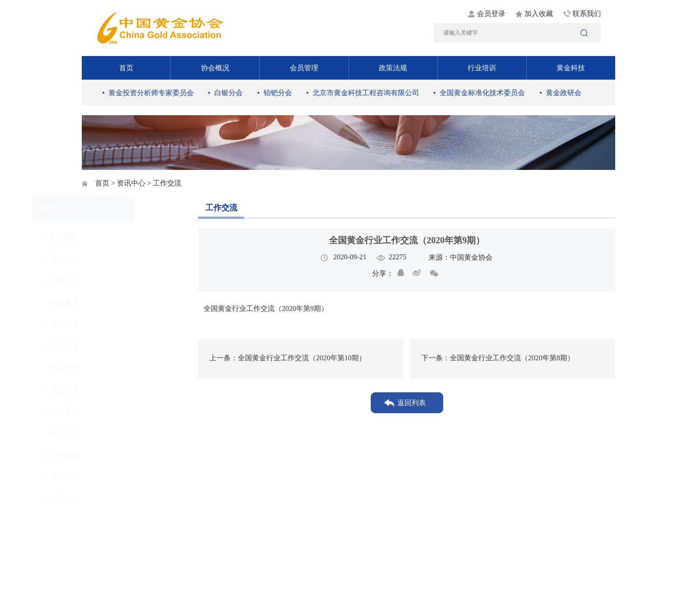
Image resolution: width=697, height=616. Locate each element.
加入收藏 (539, 14)
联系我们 (587, 14)
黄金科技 (571, 68)
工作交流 (113, 455)
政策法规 (393, 68)
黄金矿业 (113, 324)
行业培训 (482, 68)
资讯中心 (131, 183)
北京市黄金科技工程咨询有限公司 (366, 93)
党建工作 (113, 281)
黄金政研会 (564, 93)
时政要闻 (113, 303)
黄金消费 (113, 368)
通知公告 (113, 259)
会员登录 (491, 14)
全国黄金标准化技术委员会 (482, 93)
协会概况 (215, 68)
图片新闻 (113, 237)
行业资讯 (113, 346)
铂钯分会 (278, 93)
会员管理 (304, 68)
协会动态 (113, 499)
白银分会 (228, 93)
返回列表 (412, 403)
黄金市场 (113, 390)
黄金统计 (113, 477)
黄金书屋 (113, 433)
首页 (126, 68)
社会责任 (113, 412)
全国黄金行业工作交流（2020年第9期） (263, 308)
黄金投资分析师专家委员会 (151, 93)
